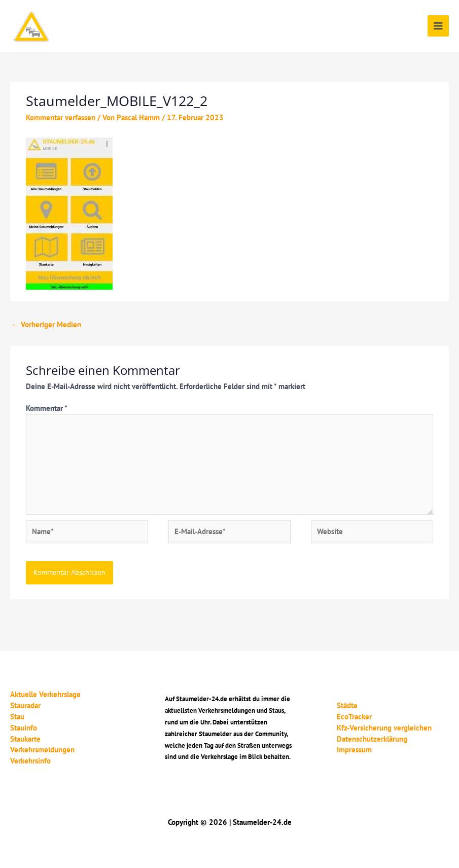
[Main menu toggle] (438, 26)
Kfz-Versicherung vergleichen (384, 728)
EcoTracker (354, 717)
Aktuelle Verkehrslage (45, 694)
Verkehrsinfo (30, 761)
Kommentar (46, 408)
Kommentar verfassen (61, 117)
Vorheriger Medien (46, 324)
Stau (17, 717)
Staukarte (25, 739)
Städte (347, 705)
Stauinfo (24, 728)
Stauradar (25, 705)
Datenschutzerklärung (372, 739)
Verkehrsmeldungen (42, 750)
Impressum (354, 750)
